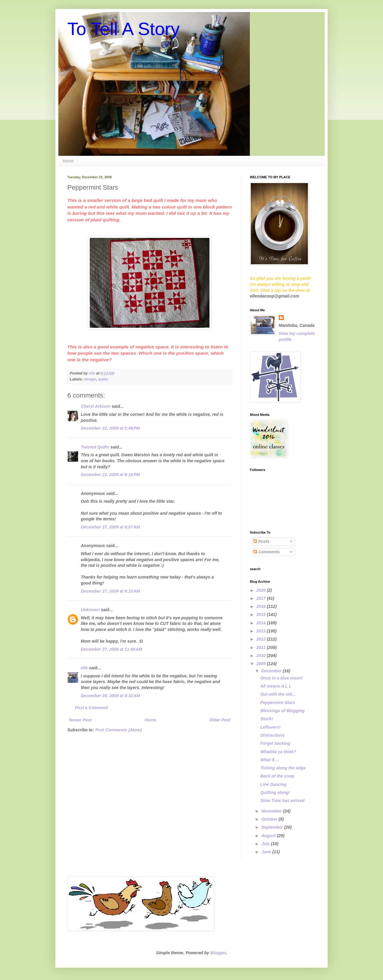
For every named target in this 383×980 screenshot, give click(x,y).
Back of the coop (277, 776)
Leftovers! (270, 727)
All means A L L (276, 686)
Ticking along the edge (283, 768)
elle (84, 668)
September (273, 827)
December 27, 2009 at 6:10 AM (110, 591)
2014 (262, 623)
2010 (262, 656)
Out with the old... (278, 694)
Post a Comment (91, 708)
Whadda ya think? (278, 752)
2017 (262, 598)
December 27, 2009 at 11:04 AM (111, 649)
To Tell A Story (124, 29)
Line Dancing (273, 784)
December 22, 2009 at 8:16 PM (110, 475)
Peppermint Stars (278, 703)
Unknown (90, 610)
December (272, 671)
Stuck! (267, 719)
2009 (262, 664)
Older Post (220, 720)
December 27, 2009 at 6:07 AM (110, 527)
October (270, 819)
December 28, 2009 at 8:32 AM (110, 696)
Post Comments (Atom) (118, 730)
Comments (267, 552)
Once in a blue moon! (282, 678)
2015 (262, 614)
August (269, 836)
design (90, 379)
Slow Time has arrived (282, 801)
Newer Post (80, 720)
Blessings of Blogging (282, 711)
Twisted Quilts (95, 447)
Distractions (272, 735)
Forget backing (275, 743)
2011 (262, 647)
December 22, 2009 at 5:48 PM (110, 428)
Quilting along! (275, 792)
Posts (262, 541)
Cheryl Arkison (96, 406)
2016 (262, 606)
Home (68, 161)
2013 (262, 631)
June (267, 852)
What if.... (270, 760)
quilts (103, 379)
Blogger (218, 953)
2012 (262, 639)
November (272, 811)
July (266, 844)
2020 (262, 590)
